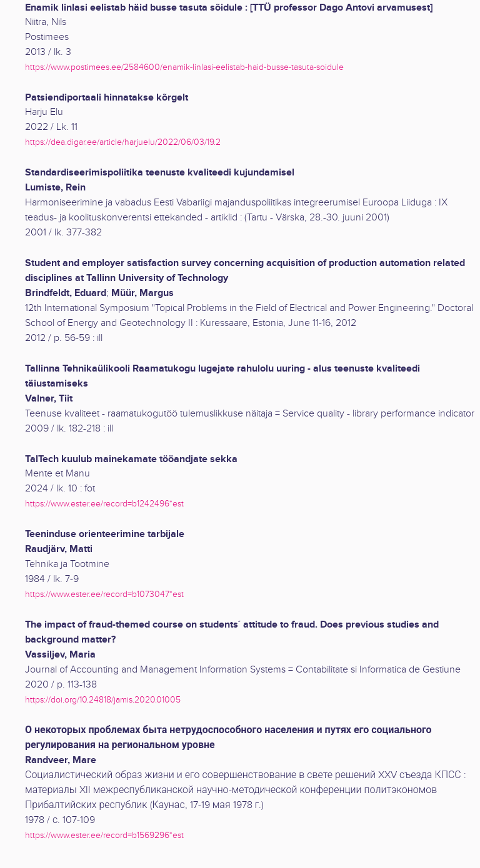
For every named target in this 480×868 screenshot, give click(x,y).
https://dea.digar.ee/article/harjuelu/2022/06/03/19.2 (123, 142)
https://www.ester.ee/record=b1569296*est (104, 835)
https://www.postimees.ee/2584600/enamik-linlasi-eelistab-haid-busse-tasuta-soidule (184, 67)
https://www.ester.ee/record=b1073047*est (104, 594)
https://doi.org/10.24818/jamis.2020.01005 (103, 700)
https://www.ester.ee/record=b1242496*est (104, 504)
